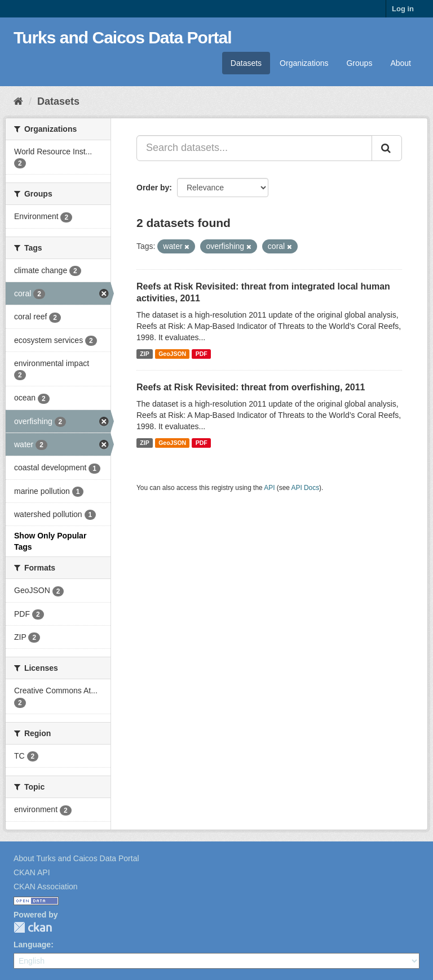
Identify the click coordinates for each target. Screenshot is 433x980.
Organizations (304, 63)
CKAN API (32, 872)
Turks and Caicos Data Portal (123, 37)
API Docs (306, 488)
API (269, 488)
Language (32, 945)
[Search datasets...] (254, 148)
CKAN (33, 927)
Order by (153, 188)
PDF (202, 354)
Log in (403, 9)
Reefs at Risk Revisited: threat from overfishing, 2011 (251, 387)
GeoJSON (172, 354)
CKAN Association (46, 887)
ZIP (144, 354)
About (401, 63)
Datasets (246, 63)
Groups (359, 63)
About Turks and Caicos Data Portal (76, 858)
